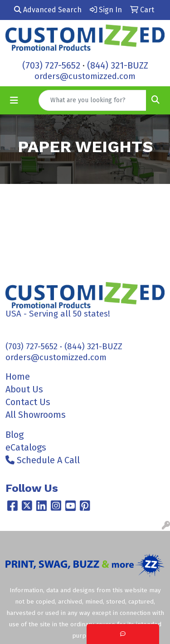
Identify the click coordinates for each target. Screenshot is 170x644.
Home (18, 376)
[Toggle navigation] (14, 100)
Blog (15, 435)
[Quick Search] (92, 100)
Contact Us (28, 402)
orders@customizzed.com (85, 76)
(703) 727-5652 (51, 65)
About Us (24, 389)
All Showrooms (36, 415)
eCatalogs (26, 447)
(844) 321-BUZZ (118, 65)
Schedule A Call (43, 460)
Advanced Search (48, 10)
